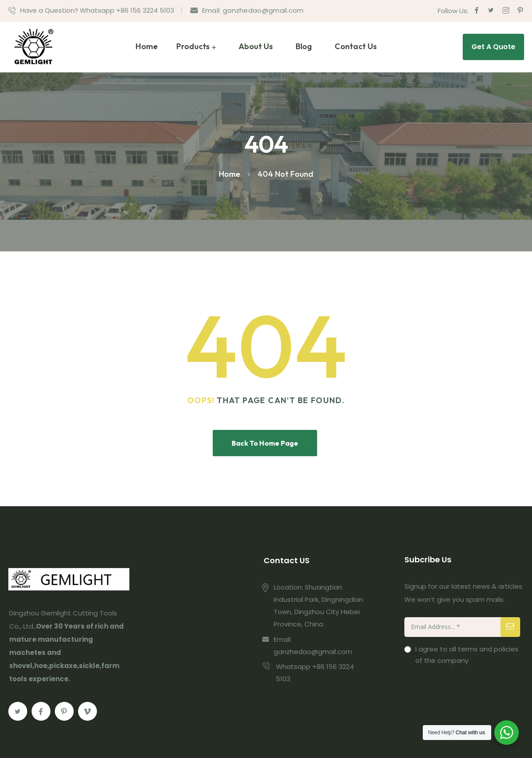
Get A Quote (493, 47)
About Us (256, 46)
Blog (304, 46)
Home (147, 46)
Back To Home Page (265, 443)
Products (193, 46)
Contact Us (356, 46)
